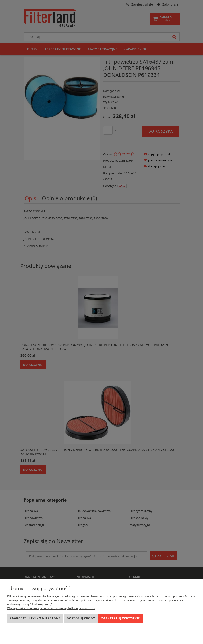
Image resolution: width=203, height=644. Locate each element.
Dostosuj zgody (81, 618)
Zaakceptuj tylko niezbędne (35, 618)
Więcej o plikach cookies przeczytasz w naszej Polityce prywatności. (51, 608)
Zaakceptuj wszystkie (121, 618)
